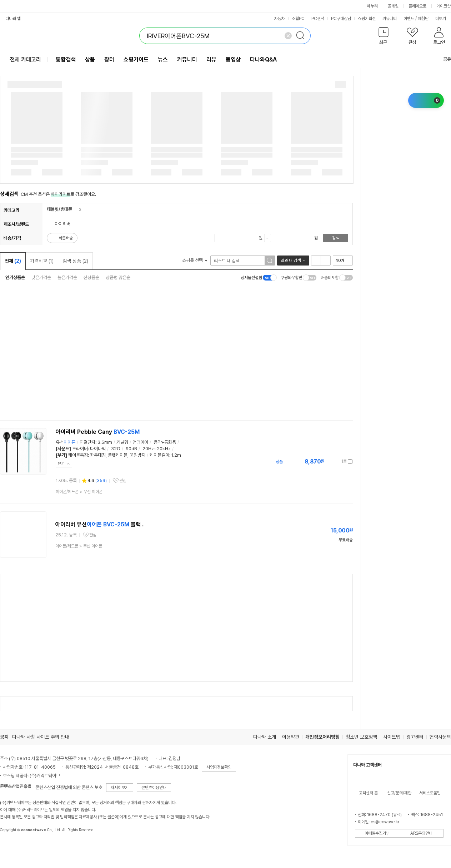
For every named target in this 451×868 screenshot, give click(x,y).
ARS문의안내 (421, 833)
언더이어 (140, 442)
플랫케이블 (118, 455)
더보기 (443, 19)
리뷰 (211, 59)
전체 (13, 261)
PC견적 (318, 19)
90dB (131, 449)
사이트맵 (392, 737)
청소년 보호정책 (361, 737)
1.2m (176, 455)
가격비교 (42, 261)
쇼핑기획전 (367, 19)
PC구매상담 (341, 19)
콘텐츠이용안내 (154, 788)
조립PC (298, 19)
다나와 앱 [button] (13, 19)
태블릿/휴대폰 (59, 209)
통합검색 (66, 59)
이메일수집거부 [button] (377, 833)
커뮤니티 (390, 19)
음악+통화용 (165, 442)
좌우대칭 (98, 455)
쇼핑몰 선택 (195, 260)
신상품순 (91, 277)
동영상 (233, 59)
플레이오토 (417, 6)
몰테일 (393, 6)
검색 (336, 238)
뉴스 (163, 59)
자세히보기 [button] (120, 788)
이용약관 (291, 737)
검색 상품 (75, 261)
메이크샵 (444, 6)
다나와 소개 (265, 737)
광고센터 (415, 737)
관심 (123, 481)
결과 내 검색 (291, 261)
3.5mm (105, 442)
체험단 (423, 19)
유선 (66, 442)
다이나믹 (98, 449)
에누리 (372, 6)
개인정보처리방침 (322, 737)
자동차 (280, 19)
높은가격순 (67, 277)
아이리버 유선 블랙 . (99, 524)
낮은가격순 (41, 277)
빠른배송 (66, 238)
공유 (443, 59)
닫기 (61, 464)
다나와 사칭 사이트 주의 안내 (41, 737)
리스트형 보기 (316, 261)
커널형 (122, 442)
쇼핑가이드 (136, 59)
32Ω (116, 449)
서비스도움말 (430, 793)
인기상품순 (15, 277)
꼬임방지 (137, 455)
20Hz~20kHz (157, 449)
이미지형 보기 (326, 261)
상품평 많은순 (118, 277)
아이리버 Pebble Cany (98, 432)
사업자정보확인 (219, 767)
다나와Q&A (263, 59)
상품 (90, 59)
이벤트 (409, 19)
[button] (383, 37)
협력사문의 (440, 737)
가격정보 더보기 (328, 462)
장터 (109, 59)
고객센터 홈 (368, 793)
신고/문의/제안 (399, 793)
